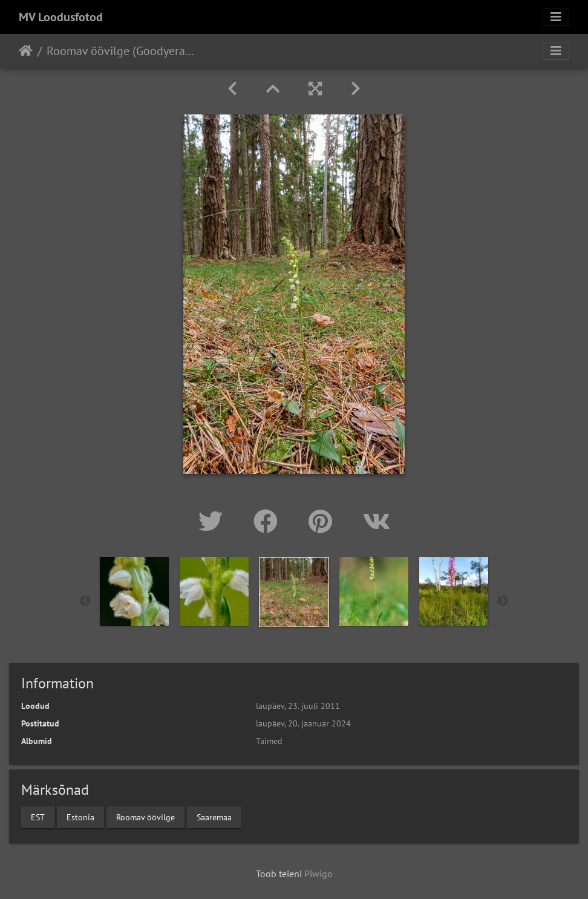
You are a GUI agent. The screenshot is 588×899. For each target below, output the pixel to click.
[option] (134, 591)
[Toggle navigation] (556, 17)
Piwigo (318, 874)
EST (38, 817)
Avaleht (26, 51)
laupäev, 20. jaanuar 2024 (303, 723)
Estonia (80, 817)
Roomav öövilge (145, 817)
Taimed (269, 741)
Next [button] (503, 601)
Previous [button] (85, 601)
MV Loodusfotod (61, 17)
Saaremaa (214, 817)
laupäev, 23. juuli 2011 (298, 706)
